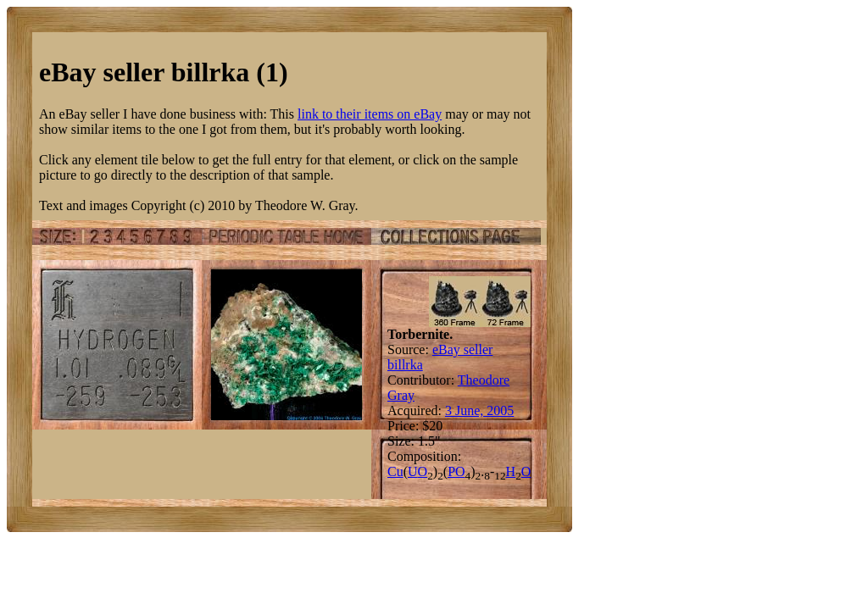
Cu (395, 471)
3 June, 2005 (479, 410)
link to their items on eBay (370, 114)
